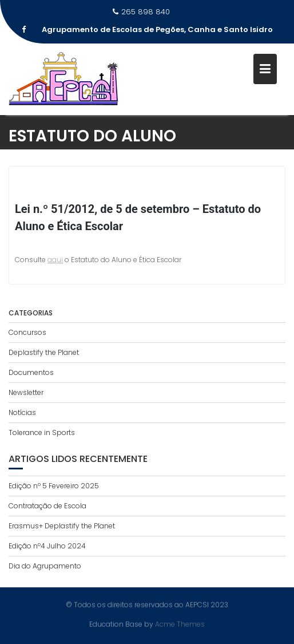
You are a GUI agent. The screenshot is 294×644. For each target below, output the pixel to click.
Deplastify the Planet (44, 352)
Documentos (31, 372)
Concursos (27, 332)
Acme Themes (180, 624)
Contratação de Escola (47, 506)
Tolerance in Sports (42, 432)
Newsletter (26, 392)
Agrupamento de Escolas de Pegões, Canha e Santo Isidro (157, 29)
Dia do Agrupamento (45, 566)
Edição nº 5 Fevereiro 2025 (54, 486)
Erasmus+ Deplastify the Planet (62, 526)
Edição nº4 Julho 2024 (47, 546)
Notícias (22, 412)
